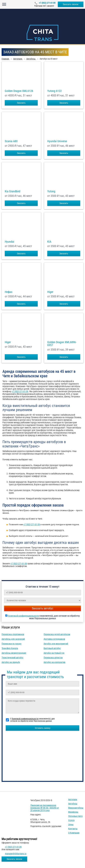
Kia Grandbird (13, 191)
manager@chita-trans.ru (16, 854)
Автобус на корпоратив (54, 662)
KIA (49, 242)
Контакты (73, 829)
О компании (74, 833)
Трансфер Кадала (10, 648)
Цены (71, 824)
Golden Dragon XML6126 (19, 91)
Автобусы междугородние (14, 653)
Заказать (21, 103)
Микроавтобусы (76, 808)
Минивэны (73, 812)
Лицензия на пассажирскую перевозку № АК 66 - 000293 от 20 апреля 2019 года (45, 808)
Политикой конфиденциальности (23, 616)
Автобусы (73, 804)
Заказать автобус (42, 608)
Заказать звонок (71, 4)
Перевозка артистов (53, 658)
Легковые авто (75, 816)
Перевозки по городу (12, 644)
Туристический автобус (12, 658)
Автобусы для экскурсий (13, 639)
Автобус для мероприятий (56, 644)
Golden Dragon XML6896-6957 (62, 344)
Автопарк (73, 799)
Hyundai (10, 242)
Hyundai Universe (57, 141)
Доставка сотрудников (54, 639)
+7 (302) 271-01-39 (47, 3)
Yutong (51, 191)
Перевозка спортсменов (13, 634)
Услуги (71, 820)
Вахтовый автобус (52, 648)
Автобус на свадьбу (11, 662)
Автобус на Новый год (54, 653)
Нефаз (9, 292)
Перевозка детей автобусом (57, 634)
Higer (50, 292)
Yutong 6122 (54, 91)
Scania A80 (11, 141)
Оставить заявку (43, 728)
